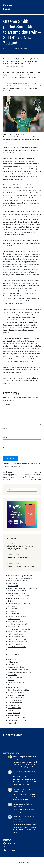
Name (6, 428)
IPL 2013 (11, 657)
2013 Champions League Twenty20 (20, 578)
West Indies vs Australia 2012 (18, 720)
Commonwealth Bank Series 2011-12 (21, 604)
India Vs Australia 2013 (16, 637)
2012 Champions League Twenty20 (20, 576)
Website (6, 447)
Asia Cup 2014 (13, 586)
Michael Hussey (13, 662)
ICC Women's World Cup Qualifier (19, 629)
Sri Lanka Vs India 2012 (16, 695)
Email (6, 438)
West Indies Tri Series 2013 (17, 718)
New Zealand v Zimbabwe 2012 (19, 670)
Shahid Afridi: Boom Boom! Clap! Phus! (21, 567)
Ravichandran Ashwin (15, 685)
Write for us (32, 757)
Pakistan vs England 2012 (17, 682)
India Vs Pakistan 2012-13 (17, 644)
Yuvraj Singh (12, 723)
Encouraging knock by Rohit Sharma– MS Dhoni (10, 477)
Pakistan (11, 680)
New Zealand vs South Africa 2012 (20, 672)
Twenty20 (11, 710)
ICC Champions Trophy (15, 621)
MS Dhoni (11, 665)
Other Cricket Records (15, 677)
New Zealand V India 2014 (17, 667)
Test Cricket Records (15, 703)
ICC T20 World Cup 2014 (16, 626)
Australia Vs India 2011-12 (17, 591)
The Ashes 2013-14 (15, 708)
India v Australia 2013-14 (17, 634)
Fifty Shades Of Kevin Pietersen (18, 558)
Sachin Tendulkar (14, 687)
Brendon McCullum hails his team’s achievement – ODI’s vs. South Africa (31, 477)
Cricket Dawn (8, 7)
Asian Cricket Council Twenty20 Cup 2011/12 (23, 588)
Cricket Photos (13, 609)
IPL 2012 (11, 652)
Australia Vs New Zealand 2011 (19, 593)
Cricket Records (13, 614)
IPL (9, 649)
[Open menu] (39, 7)
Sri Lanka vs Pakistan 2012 (17, 698)
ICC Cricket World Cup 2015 (18, 624)
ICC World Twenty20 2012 (17, 631)
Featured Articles (14, 619)
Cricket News (12, 606)
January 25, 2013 (21, 49)
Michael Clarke (13, 659)
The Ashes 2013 (13, 705)
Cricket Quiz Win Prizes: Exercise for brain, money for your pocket (20, 547)
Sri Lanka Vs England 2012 (17, 693)
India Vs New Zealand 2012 (17, 642)
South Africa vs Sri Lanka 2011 (18, 690)
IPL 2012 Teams (13, 654)
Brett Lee (11, 601)
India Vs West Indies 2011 (17, 647)
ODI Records (12, 675)
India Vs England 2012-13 (17, 639)
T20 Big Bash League (15, 700)
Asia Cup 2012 (13, 583)
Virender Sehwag (14, 715)
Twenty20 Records (14, 713)
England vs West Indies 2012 (18, 616)
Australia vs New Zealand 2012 (19, 596)
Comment (7, 404)
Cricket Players (13, 611)
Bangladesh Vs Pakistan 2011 (18, 598)
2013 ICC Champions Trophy (18, 581)
